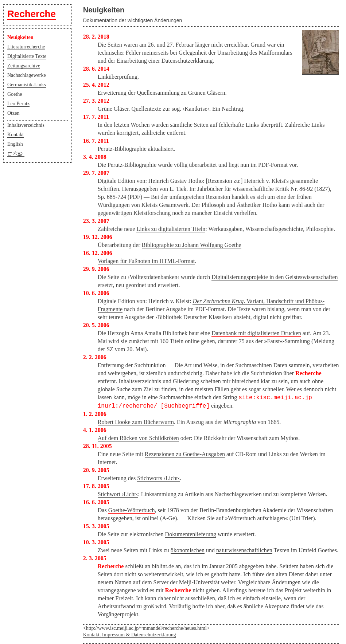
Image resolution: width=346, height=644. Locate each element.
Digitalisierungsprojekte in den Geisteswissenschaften (275, 277)
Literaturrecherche (26, 47)
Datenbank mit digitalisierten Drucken (256, 333)
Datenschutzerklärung (187, 61)
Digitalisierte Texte (27, 56)
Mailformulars (275, 53)
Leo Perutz (18, 104)
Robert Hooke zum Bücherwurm (136, 422)
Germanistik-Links (27, 85)
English (15, 144)
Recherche (32, 14)
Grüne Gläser (113, 109)
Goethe (15, 94)
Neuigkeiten (20, 37)
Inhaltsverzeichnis (26, 125)
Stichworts (158, 478)
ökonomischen (188, 550)
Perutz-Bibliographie (122, 149)
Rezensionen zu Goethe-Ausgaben (185, 454)
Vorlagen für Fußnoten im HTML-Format (146, 261)
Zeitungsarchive (24, 66)
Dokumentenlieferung (191, 534)
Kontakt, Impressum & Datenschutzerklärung (130, 635)
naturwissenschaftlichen (244, 550)
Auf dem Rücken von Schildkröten (138, 438)
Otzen (13, 113)
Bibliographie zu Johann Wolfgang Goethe (192, 245)
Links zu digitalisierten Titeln (171, 229)
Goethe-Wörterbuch (132, 510)
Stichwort (118, 494)
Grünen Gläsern (207, 93)
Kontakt (15, 135)
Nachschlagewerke (27, 75)
